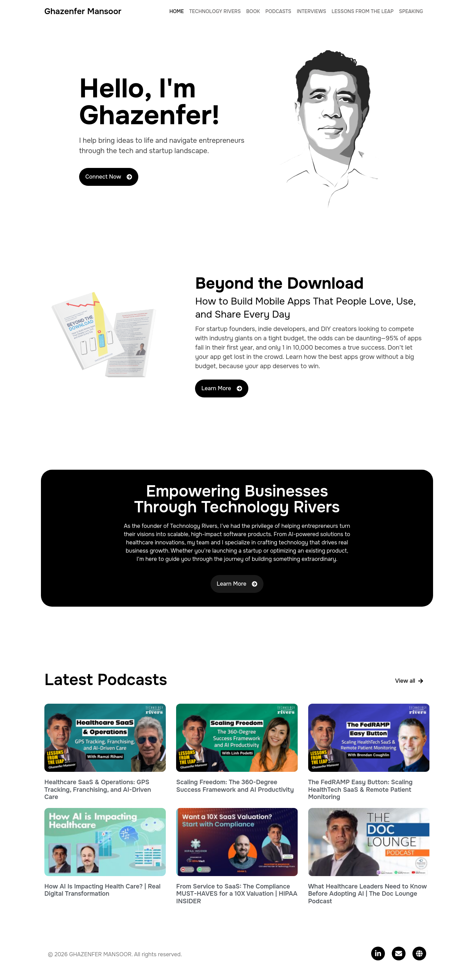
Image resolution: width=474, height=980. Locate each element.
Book (253, 11)
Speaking (411, 11)
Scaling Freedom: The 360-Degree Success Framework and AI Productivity (235, 786)
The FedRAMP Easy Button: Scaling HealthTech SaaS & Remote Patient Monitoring (360, 790)
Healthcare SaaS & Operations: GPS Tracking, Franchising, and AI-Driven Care (98, 790)
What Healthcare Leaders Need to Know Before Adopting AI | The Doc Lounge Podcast (368, 894)
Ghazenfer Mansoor (83, 11)
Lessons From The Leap (363, 11)
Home (177, 11)
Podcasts (278, 11)
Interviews (311, 11)
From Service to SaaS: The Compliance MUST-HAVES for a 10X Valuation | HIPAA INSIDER (237, 894)
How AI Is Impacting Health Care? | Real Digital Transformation (103, 890)
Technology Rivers (215, 11)
